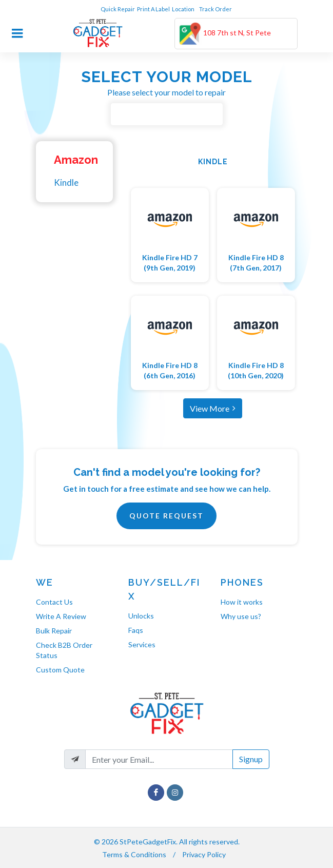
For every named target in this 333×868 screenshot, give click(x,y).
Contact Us (54, 602)
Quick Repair (118, 9)
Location (184, 9)
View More (213, 408)
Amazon (76, 160)
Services (142, 644)
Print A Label (153, 9)
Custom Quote (60, 670)
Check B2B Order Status (64, 650)
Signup (251, 759)
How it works (242, 602)
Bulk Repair (54, 631)
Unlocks (141, 616)
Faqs (136, 630)
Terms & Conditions (134, 854)
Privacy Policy (204, 854)
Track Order (216, 9)
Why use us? (241, 616)
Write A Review (61, 616)
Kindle (66, 182)
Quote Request (166, 516)
